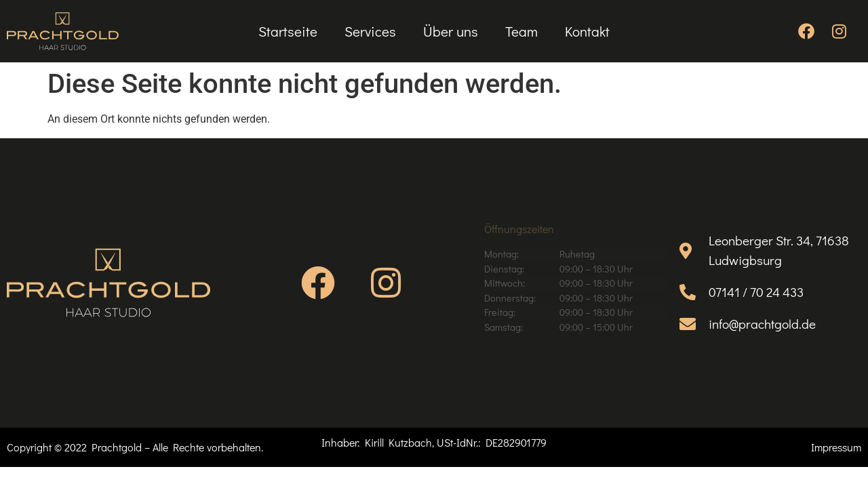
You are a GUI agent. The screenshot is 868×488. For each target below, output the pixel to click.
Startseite (288, 31)
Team (521, 31)
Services (370, 31)
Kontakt (587, 31)
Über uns (451, 31)
